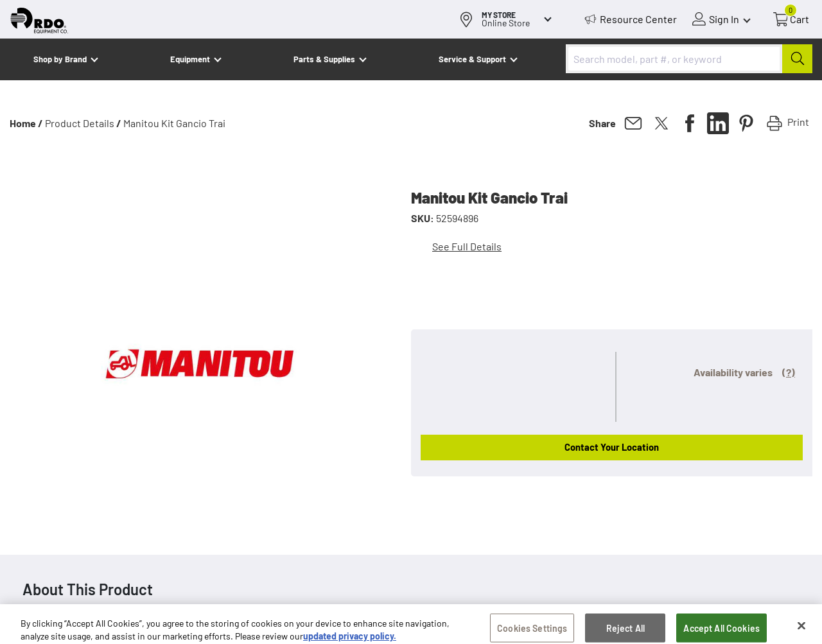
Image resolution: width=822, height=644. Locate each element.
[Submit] (797, 59)
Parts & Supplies (324, 59)
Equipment (190, 59)
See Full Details (467, 246)
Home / (26, 123)
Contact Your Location (612, 447)
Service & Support (472, 59)
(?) (789, 372)
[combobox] (689, 59)
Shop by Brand (60, 59)
